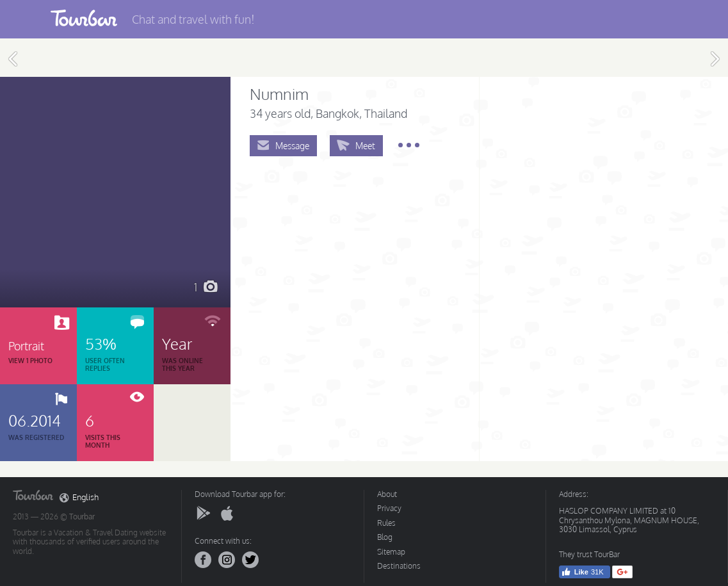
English (79, 498)
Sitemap (391, 552)
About (387, 494)
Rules (386, 523)
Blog (385, 537)
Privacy (389, 508)
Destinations (399, 566)
